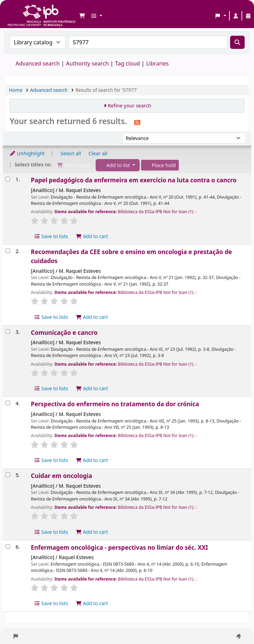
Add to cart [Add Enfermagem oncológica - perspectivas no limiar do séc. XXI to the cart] (92, 603)
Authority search (87, 63)
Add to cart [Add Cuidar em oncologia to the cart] (92, 532)
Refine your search (130, 106)
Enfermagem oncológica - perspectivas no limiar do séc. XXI (119, 547)
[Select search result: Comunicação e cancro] (8, 332)
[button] (82, 16)
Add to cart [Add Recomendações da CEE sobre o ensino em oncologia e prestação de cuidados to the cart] (92, 317)
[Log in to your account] (236, 16)
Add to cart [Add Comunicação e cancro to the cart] (92, 388)
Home (16, 90)
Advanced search (38, 63)
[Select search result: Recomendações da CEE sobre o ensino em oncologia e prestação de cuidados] (8, 251)
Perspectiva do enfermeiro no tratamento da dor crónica (115, 404)
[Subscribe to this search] (137, 122)
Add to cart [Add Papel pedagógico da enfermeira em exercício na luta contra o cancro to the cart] (92, 236)
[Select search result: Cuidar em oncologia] (8, 475)
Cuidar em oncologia (62, 476)
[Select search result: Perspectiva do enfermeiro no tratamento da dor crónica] (8, 403)
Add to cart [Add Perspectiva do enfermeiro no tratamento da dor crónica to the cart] (92, 460)
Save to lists (51, 236)
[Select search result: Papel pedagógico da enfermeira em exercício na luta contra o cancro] (8, 179)
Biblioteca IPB (24, 10)
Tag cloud (128, 63)
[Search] (237, 42)
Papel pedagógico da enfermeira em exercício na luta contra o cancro (134, 180)
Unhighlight (27, 153)
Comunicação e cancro (64, 333)
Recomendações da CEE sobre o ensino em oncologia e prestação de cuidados (131, 256)
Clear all (98, 153)
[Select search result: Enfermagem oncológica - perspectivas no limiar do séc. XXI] (8, 546)
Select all (71, 153)
